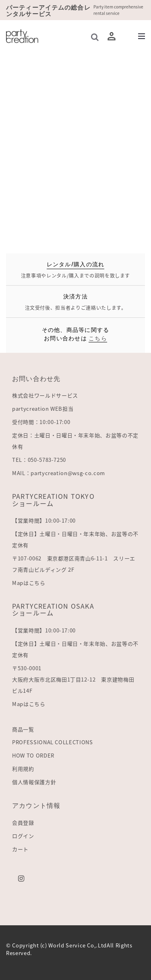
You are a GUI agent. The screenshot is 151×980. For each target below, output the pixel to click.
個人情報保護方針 (34, 782)
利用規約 (23, 769)
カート (20, 849)
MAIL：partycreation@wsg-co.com (59, 473)
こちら (98, 338)
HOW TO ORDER (33, 755)
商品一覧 (23, 729)
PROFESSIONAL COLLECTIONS (53, 742)
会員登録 (23, 822)
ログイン (23, 836)
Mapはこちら (29, 583)
